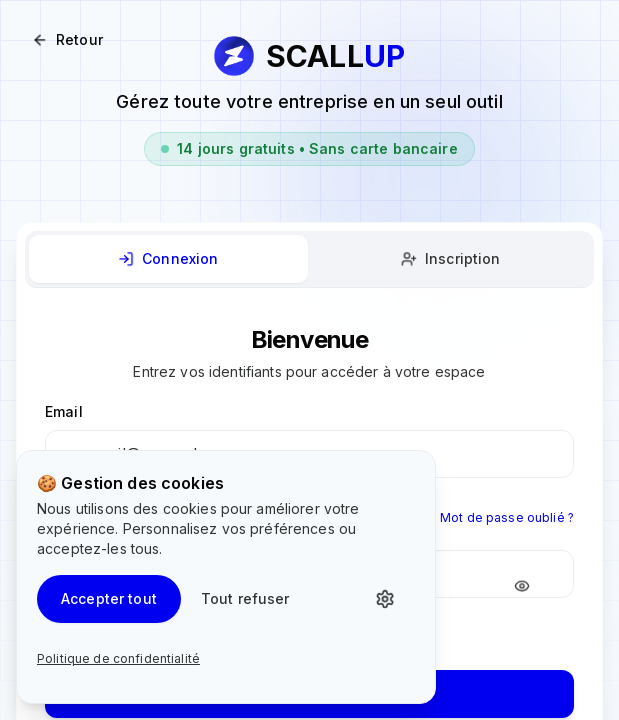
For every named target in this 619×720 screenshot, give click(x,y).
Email (64, 411)
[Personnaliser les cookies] (391, 599)
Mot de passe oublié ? (507, 517)
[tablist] (309, 259)
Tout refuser (245, 598)
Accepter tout (109, 598)
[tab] (168, 259)
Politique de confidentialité (118, 658)
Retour (67, 39)
